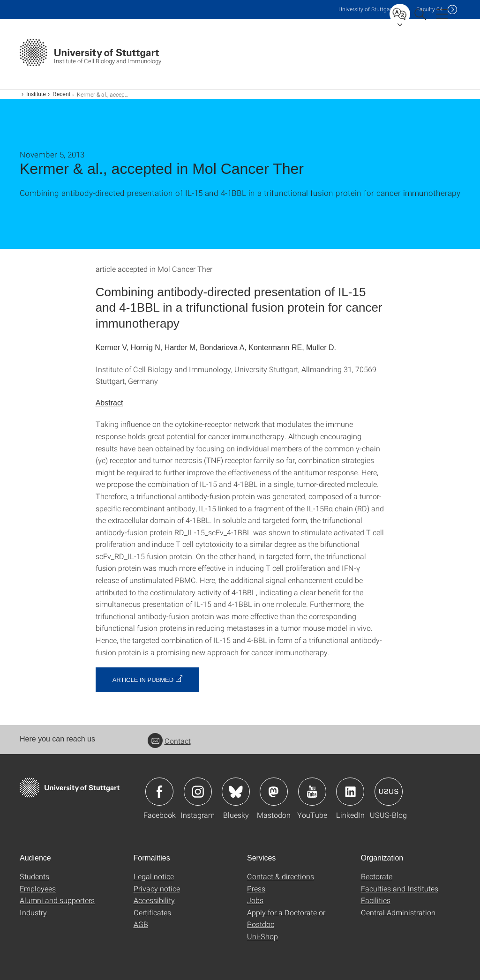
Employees (38, 888)
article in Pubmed (143, 680)
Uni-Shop (262, 936)
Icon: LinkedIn (350, 792)
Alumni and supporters (57, 900)
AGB (141, 924)
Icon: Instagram (198, 792)
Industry (33, 912)
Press (256, 888)
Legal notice (154, 876)
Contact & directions (281, 876)
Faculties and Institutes (400, 888)
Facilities (376, 900)
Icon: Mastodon (274, 792)
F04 (430, 9)
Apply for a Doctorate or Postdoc (286, 918)
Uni (366, 9)
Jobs (255, 900)
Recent (61, 94)
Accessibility (154, 900)
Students (34, 876)
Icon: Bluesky (236, 792)
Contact (169, 741)
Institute (36, 94)
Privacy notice (157, 888)
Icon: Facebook (159, 792)
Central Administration (398, 912)
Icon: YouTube (312, 792)
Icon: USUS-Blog (389, 792)
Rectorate (377, 876)
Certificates (152, 912)
